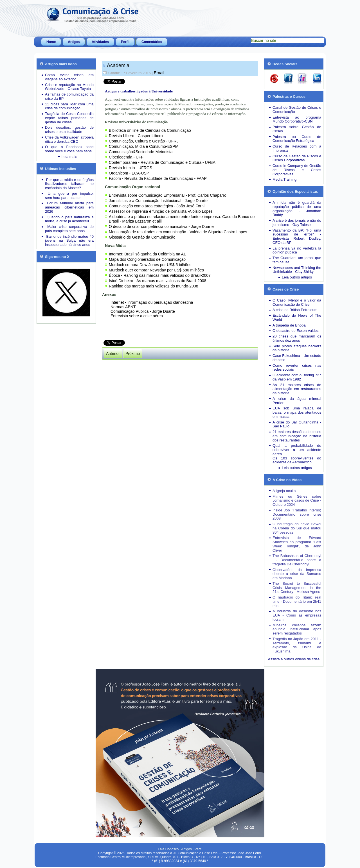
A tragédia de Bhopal (290, 325)
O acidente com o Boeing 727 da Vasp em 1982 (297, 377)
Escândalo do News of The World (297, 318)
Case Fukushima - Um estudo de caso (297, 358)
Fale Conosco (168, 849)
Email (159, 73)
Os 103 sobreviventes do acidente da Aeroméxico (297, 460)
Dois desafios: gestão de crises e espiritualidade (69, 130)
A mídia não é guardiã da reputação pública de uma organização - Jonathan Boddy (297, 209)
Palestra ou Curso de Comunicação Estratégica (297, 139)
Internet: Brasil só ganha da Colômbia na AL (147, 254)
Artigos (74, 42)
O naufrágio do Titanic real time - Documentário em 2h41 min (297, 601)
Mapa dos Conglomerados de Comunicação (147, 259)
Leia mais (69, 157)
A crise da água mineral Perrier (297, 401)
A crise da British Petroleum (295, 310)
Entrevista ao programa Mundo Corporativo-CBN (297, 119)
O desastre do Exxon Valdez (296, 331)
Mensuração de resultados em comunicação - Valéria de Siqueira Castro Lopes (178, 232)
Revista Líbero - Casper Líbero (136, 136)
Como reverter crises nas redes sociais (297, 368)
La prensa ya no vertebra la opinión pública (297, 250)
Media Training (284, 179)
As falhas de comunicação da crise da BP (69, 96)
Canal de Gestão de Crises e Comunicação (297, 110)
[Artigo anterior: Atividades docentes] (113, 353)
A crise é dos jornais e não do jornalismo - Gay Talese (297, 223)
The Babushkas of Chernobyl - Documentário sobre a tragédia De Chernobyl (297, 560)
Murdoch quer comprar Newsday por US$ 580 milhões (156, 270)
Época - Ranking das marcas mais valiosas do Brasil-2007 (160, 275)
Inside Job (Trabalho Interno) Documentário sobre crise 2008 (297, 514)
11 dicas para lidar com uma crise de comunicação (69, 106)
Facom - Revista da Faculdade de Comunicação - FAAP (158, 178)
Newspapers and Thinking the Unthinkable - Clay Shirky (297, 270)
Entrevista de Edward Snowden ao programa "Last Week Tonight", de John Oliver (297, 544)
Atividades (100, 42)
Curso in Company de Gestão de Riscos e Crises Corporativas (297, 170)
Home (51, 42)
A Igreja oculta (284, 491)
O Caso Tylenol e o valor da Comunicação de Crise (297, 302)
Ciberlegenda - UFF (126, 157)
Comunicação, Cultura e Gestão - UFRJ (144, 141)
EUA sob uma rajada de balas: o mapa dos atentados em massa (297, 412)
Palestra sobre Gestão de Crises (297, 129)
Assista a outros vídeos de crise (294, 659)
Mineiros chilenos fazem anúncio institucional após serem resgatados (297, 629)
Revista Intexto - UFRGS (130, 168)
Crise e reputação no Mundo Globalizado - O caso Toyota (69, 87)
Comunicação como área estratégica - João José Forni (157, 206)
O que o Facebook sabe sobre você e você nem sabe (69, 149)
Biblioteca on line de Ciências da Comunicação (150, 130)
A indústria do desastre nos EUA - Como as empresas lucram (297, 615)
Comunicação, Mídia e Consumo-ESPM (144, 146)
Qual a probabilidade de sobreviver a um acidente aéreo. (297, 450)
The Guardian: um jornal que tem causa (297, 260)
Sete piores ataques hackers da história (297, 348)
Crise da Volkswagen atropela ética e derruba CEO (69, 139)
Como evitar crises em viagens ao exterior (69, 77)
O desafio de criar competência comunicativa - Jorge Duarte (161, 226)
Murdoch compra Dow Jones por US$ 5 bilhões (150, 265)
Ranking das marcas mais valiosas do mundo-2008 (154, 286)
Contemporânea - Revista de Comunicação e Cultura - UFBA (162, 162)
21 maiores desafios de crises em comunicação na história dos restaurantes (297, 436)
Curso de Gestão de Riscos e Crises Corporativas (297, 158)
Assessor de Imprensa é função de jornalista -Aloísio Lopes (161, 211)
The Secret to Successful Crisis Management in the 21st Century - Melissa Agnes (297, 588)
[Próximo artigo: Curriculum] (133, 353)
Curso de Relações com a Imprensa (297, 148)
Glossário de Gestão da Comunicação (142, 237)
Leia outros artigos (297, 277)
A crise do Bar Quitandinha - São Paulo (297, 424)
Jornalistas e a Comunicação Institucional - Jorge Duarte (158, 201)
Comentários (152, 42)
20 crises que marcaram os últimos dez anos (297, 338)
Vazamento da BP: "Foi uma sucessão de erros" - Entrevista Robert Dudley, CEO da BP (297, 236)
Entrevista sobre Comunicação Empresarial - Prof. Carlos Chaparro (168, 195)
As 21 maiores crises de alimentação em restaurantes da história (297, 389)
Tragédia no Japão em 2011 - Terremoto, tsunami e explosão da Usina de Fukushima (297, 645)
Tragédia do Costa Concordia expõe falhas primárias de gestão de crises (69, 118)
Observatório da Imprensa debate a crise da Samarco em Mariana (297, 574)
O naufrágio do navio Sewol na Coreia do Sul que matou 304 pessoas (297, 528)
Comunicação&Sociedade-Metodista (141, 152)
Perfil (125, 42)
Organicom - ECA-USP (129, 173)
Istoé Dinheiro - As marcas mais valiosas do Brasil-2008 (157, 281)
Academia (118, 65)
